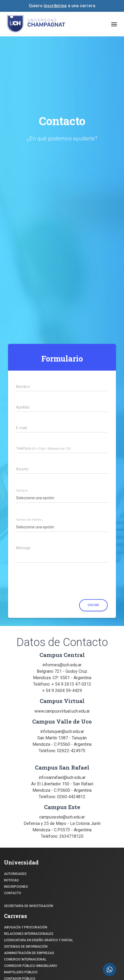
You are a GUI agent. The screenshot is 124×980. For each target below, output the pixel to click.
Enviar (93, 605)
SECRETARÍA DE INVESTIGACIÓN (29, 906)
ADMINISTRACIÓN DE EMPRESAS (29, 953)
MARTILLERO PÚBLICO (21, 972)
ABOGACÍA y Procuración (26, 927)
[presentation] (51, 583)
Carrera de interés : (30, 520)
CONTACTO (13, 893)
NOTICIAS (11, 880)
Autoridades (15, 874)
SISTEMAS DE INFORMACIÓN (26, 947)
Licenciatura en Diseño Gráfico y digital (39, 940)
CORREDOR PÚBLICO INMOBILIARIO (31, 966)
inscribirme (55, 6)
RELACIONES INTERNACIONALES (29, 934)
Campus (22, 491)
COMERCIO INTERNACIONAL (25, 959)
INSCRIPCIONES (16, 887)
